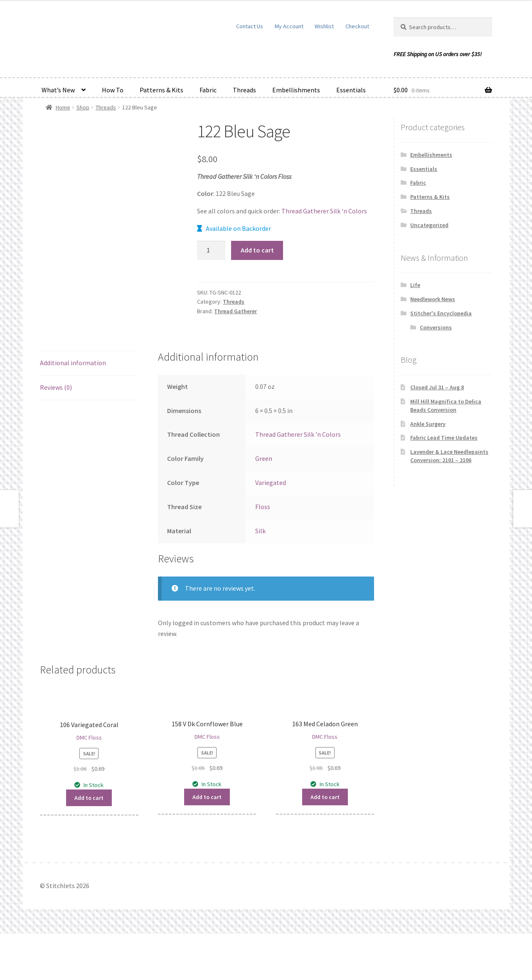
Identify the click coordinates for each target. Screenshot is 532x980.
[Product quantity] (211, 250)
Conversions (436, 327)
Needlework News (433, 299)
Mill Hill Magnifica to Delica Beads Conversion (446, 406)
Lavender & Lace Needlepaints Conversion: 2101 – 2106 (449, 456)
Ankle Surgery (428, 424)
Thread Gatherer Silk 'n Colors (298, 481)
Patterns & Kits (161, 90)
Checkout (357, 26)
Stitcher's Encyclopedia (441, 313)
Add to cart (257, 250)
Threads (244, 90)
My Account (289, 26)
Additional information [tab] (73, 409)
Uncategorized (429, 225)
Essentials (351, 90)
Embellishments (296, 90)
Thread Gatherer (235, 311)
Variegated (271, 529)
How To (113, 90)
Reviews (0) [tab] (56, 434)
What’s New (58, 90)
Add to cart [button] (89, 844)
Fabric (208, 90)
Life (415, 285)
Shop (83, 107)
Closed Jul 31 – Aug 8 (437, 387)
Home (63, 107)
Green (264, 505)
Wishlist (324, 26)
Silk (260, 577)
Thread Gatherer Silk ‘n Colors (324, 211)
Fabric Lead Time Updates (444, 438)
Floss (263, 553)
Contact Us (250, 26)
